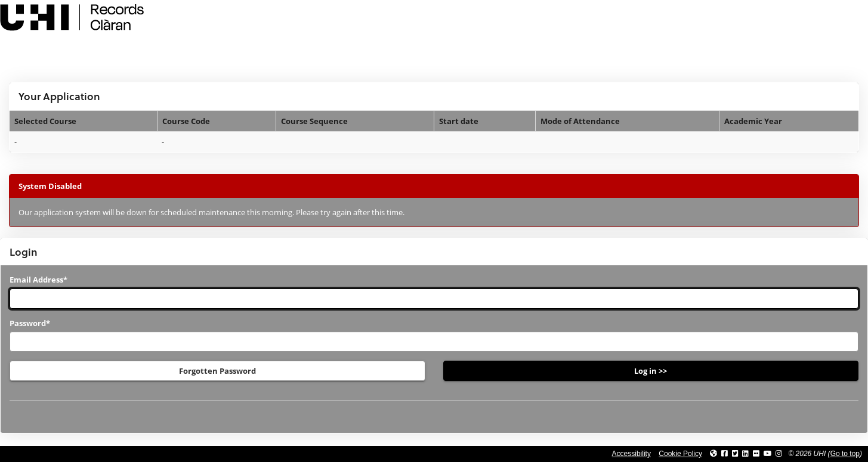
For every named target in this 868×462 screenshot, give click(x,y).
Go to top (845, 454)
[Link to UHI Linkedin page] (745, 454)
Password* (30, 323)
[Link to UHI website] (713, 454)
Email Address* (38, 280)
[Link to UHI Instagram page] (779, 454)
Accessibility (631, 454)
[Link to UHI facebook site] (725, 454)
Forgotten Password (217, 371)
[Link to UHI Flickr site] (756, 454)
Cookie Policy (680, 454)
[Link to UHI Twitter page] (735, 454)
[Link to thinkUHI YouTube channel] (768, 454)
